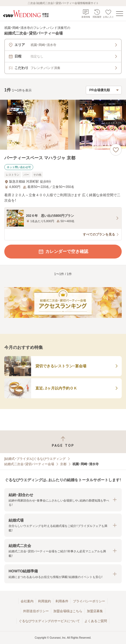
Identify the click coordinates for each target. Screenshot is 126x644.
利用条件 (62, 601)
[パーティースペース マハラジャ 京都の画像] (63, 125)
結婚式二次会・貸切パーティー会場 (29, 464)
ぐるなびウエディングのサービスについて (49, 621)
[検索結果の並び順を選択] (104, 90)
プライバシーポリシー (89, 601)
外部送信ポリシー (36, 611)
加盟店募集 (95, 611)
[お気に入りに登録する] (116, 150)
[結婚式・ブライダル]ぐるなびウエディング (35, 459)
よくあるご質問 (96, 621)
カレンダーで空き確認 (63, 252)
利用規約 (45, 601)
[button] (63, 500)
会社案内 (27, 601)
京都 (63, 464)
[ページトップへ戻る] (63, 442)
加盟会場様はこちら (68, 611)
